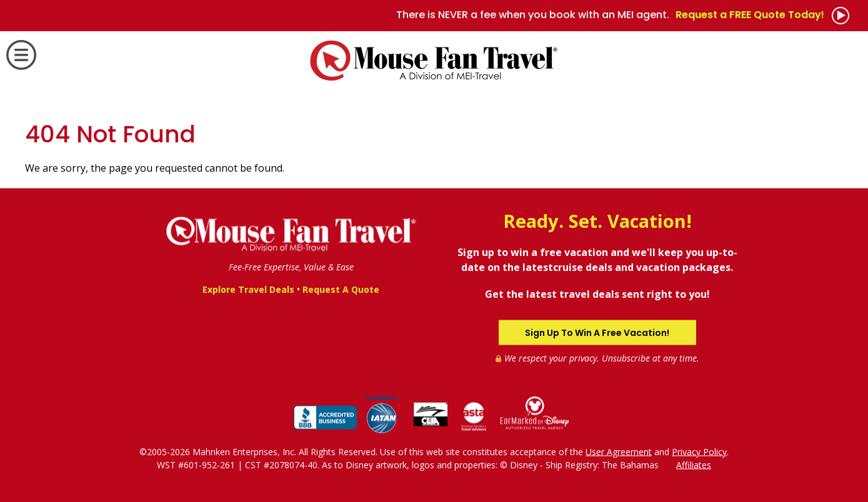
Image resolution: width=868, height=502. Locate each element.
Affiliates (694, 464)
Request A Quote (341, 289)
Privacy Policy (699, 451)
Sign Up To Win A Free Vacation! (597, 332)
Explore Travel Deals (248, 289)
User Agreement (619, 451)
